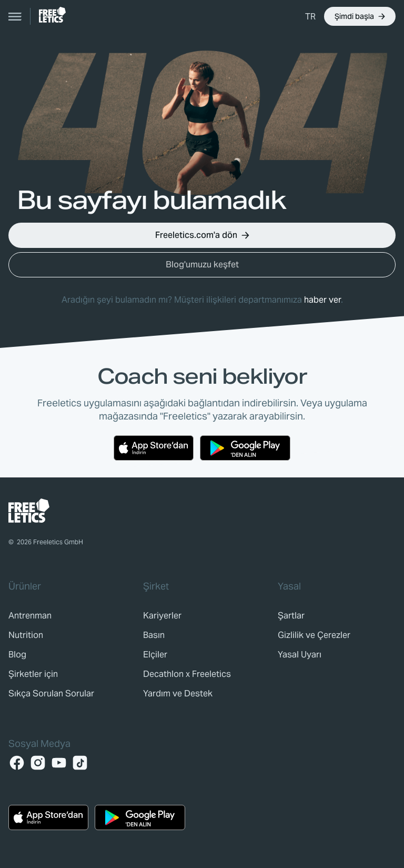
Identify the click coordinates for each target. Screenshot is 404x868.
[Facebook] (17, 763)
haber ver (322, 300)
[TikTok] (80, 763)
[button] (310, 16)
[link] (52, 15)
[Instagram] (38, 763)
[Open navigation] (15, 16)
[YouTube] (59, 763)
